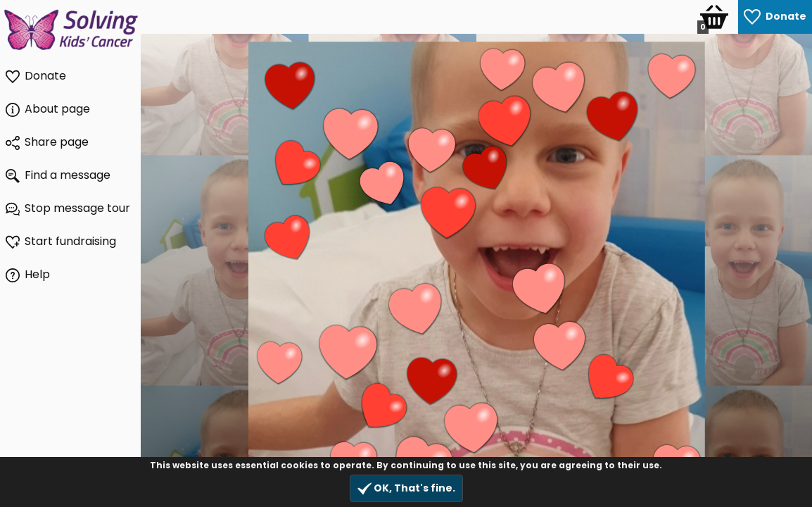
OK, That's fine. (406, 488)
